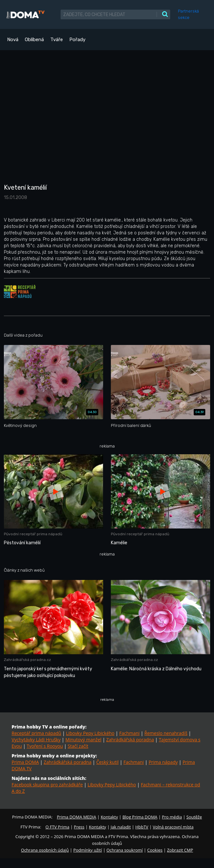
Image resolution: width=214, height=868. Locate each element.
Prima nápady (163, 762)
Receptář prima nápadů (36, 733)
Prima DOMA (25, 762)
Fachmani (129, 733)
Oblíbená (34, 40)
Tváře (57, 40)
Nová (13, 40)
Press (79, 827)
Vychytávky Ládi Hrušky (36, 740)
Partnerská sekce (188, 14)
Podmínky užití (88, 850)
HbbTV (142, 827)
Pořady (77, 40)
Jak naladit (121, 827)
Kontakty (109, 817)
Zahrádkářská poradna (130, 740)
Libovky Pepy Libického (90, 733)
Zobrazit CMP (180, 850)
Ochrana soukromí (125, 850)
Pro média (172, 817)
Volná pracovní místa (173, 827)
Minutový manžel (83, 740)
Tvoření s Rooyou (45, 746)
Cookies (155, 850)
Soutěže (194, 817)
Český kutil (107, 762)
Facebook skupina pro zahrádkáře (47, 785)
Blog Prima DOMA (140, 817)
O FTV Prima (57, 827)
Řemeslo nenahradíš (166, 733)
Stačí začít (78, 746)
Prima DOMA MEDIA (76, 817)
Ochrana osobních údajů (45, 850)
